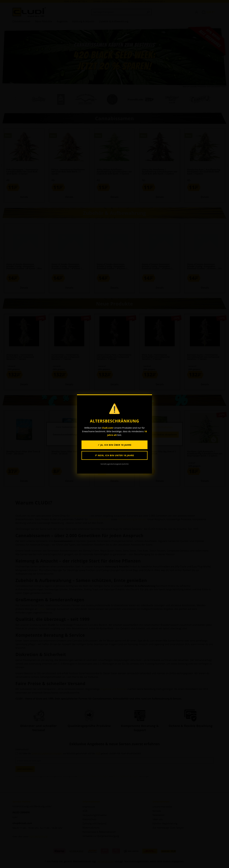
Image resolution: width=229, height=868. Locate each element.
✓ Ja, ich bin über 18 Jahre (115, 445)
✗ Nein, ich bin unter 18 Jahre (114, 455)
